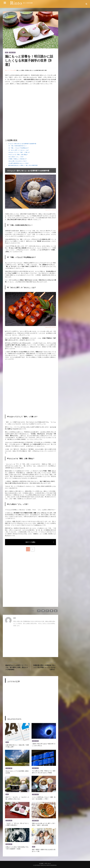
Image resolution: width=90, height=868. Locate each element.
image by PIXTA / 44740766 (51, 327)
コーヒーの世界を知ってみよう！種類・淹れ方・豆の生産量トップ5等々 (44, 798)
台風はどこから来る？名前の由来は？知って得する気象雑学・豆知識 (17, 848)
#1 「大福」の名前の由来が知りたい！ (18, 146)
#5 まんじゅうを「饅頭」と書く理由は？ (18, 155)
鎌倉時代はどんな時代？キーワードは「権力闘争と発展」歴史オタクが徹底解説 (17, 667)
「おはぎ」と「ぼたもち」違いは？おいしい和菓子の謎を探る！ (17, 824)
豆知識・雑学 (12, 52)
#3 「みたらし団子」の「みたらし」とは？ (19, 150)
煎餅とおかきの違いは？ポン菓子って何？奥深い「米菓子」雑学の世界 (44, 824)
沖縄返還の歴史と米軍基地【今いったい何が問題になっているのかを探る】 (44, 667)
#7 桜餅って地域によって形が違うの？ (18, 159)
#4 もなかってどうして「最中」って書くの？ (19, 152)
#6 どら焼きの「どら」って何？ (16, 157)
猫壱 (15, 618)
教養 (7, 52)
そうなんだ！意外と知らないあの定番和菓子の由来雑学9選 (22, 144)
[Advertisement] (20, 100)
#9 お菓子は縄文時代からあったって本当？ (19, 163)
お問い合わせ (48, 864)
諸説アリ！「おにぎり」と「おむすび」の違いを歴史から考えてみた (17, 798)
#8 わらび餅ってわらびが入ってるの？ (18, 161)
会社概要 (41, 864)
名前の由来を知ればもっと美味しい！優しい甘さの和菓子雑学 (23, 165)
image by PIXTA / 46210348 (51, 210)
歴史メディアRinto (9, 70)
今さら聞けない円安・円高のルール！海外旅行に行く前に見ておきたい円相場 (44, 772)
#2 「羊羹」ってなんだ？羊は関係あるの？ (19, 148)
